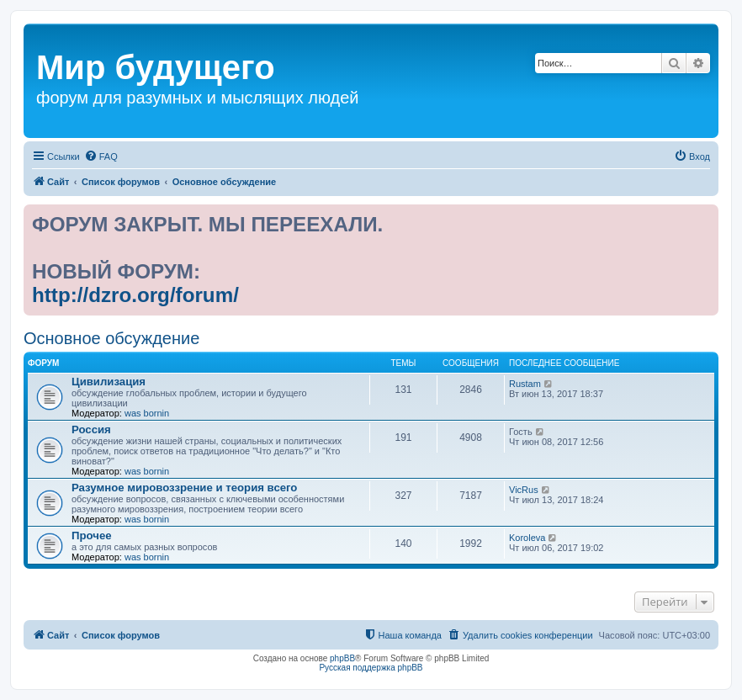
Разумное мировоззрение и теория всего (184, 488)
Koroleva (527, 538)
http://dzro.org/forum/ (135, 295)
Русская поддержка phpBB (371, 668)
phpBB (342, 658)
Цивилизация (109, 382)
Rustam (525, 384)
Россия (91, 430)
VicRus (524, 490)
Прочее (92, 536)
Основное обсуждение (111, 338)
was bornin (147, 413)
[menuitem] (101, 156)
